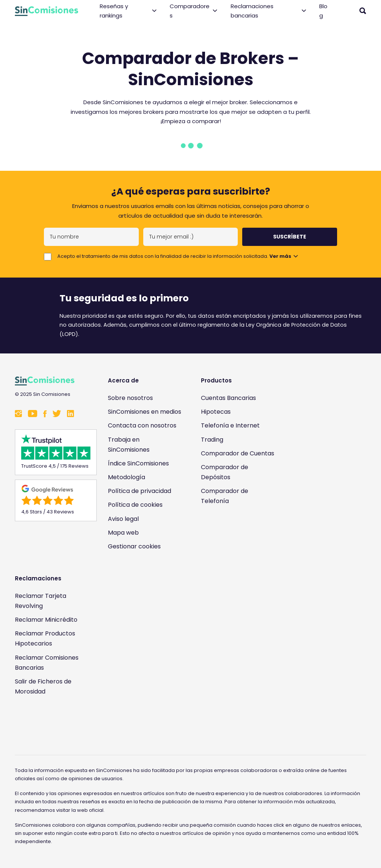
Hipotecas (216, 412)
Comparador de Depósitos (225, 472)
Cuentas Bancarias (228, 398)
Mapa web (123, 533)
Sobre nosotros (130, 398)
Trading (212, 440)
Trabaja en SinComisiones (129, 445)
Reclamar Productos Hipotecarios (45, 638)
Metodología (127, 477)
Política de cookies (135, 505)
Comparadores (193, 11)
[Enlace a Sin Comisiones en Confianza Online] (52, 723)
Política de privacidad (140, 491)
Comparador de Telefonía (225, 496)
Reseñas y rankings (128, 11)
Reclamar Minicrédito (46, 620)
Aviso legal (123, 519)
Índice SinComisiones (138, 463)
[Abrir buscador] (363, 11)
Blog (323, 11)
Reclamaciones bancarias (268, 11)
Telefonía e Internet (230, 425)
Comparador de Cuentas (238, 453)
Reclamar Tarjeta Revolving (41, 601)
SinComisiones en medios (145, 412)
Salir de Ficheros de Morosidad (43, 686)
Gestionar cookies (134, 546)
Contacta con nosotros (142, 425)
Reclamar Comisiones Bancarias (47, 663)
